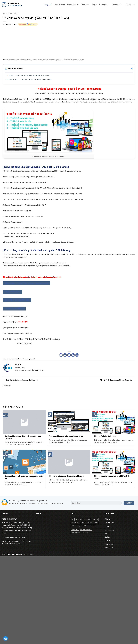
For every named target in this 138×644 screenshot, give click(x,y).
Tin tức (107, 533)
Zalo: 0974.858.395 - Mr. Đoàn (13, 538)
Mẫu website (73, 5)
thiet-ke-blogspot (76, 526)
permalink (32, 359)
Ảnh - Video (109, 548)
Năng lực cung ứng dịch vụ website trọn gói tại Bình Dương (30, 75)
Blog (94, 5)
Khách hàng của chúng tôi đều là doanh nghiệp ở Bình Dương (30, 79)
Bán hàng (108, 519)
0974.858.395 (38, 370)
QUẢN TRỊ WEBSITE (13, 292)
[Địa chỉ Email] (96, 503)
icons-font (87, 519)
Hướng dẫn (104, 5)
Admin (15, 24)
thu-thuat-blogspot (86, 529)
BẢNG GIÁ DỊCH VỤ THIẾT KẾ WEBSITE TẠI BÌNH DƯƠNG (27, 283)
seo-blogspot (75, 523)
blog (19, 359)
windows (86, 532)
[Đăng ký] (129, 503)
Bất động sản (110, 523)
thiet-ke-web (75, 529)
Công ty (108, 526)
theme (96, 523)
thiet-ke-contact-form (89, 526)
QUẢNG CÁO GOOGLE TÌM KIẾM (17, 300)
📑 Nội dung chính (69, 69)
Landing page (110, 530)
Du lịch (107, 537)
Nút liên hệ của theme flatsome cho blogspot (20, 380)
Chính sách (117, 5)
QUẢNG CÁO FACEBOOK (14, 308)
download (79, 519)
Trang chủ (47, 5)
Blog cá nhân (109, 544)
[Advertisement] (69, 40)
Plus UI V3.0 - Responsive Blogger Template (118, 380)
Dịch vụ (85, 5)
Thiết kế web (59, 5)
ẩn (132, 69)
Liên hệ (128, 5)
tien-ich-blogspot (76, 532)
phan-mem (95, 519)
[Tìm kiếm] (134, 5)
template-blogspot (87, 523)
